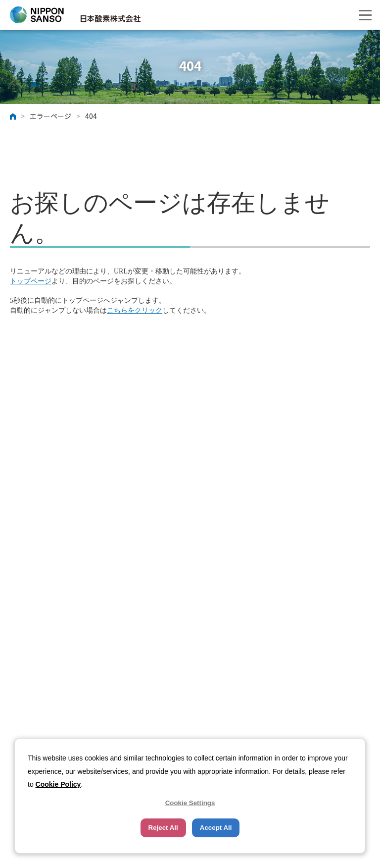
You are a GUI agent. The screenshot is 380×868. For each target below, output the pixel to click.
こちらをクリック (135, 310)
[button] (365, 15)
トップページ (31, 281)
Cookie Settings (190, 803)
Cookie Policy (58, 784)
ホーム (13, 116)
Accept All (216, 828)
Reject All (163, 828)
